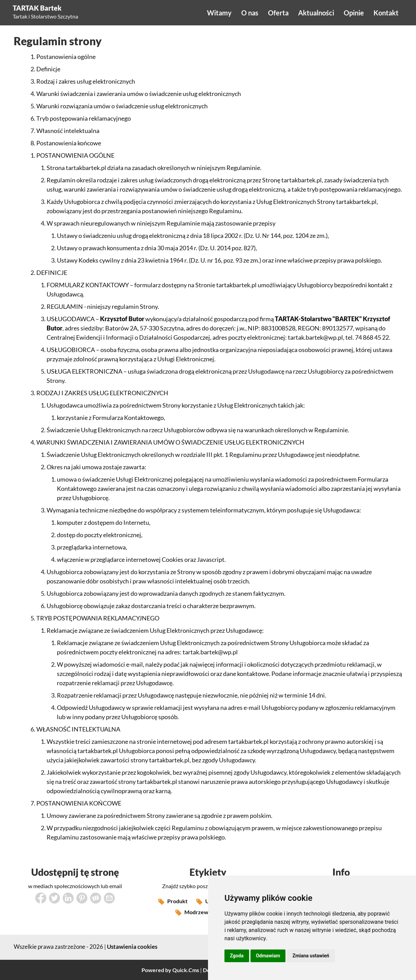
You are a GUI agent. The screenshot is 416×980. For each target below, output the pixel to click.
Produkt (173, 902)
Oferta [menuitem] (278, 13)
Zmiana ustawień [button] (311, 956)
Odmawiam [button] (268, 956)
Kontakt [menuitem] (386, 13)
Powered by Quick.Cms (170, 970)
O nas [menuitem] (250, 13)
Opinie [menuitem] (354, 13)
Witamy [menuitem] (219, 13)
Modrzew (192, 913)
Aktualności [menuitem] (316, 13)
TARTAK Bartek (37, 8)
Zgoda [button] (237, 956)
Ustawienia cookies (132, 947)
